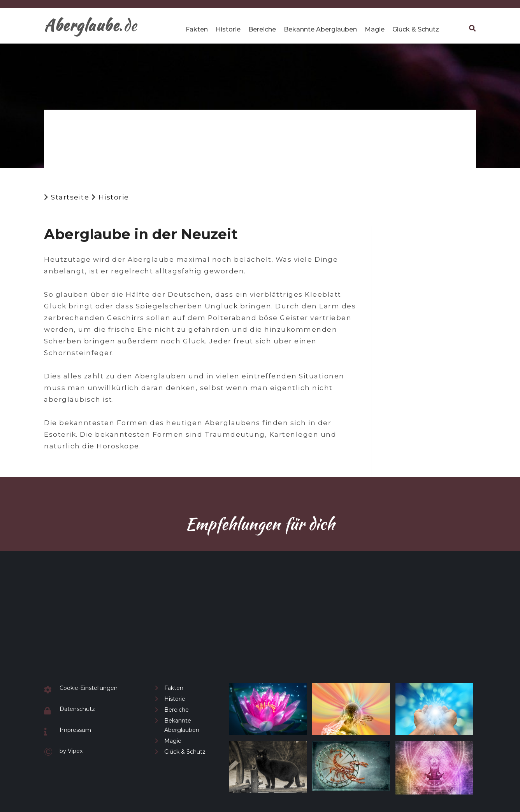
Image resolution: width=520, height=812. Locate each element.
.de (91, 25)
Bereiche (262, 29)
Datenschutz (77, 709)
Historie (228, 29)
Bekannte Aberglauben (320, 29)
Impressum (75, 730)
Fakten (197, 29)
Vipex (75, 751)
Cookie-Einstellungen (89, 688)
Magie (375, 29)
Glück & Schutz (416, 29)
